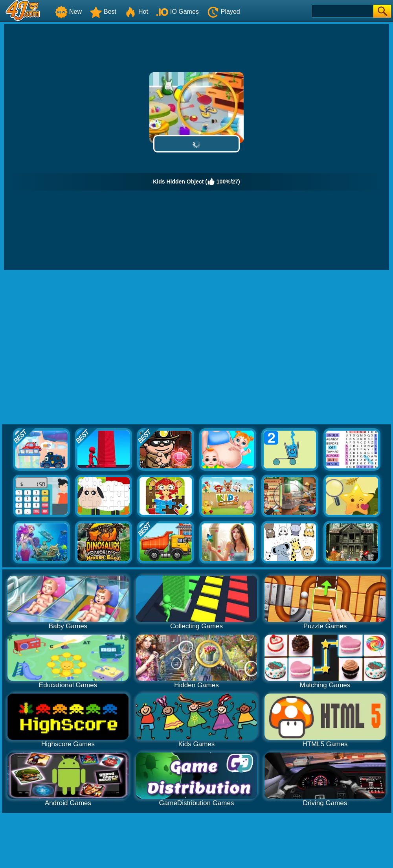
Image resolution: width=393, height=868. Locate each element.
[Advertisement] (74, 348)
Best (103, 12)
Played (223, 12)
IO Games (177, 12)
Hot (136, 12)
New (68, 12)
